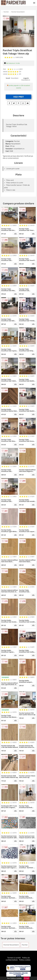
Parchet (6, 12)
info (15, 234)
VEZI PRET (19, 97)
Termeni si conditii (14, 958)
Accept (27, 978)
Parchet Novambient (18, 12)
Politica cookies (25, 960)
